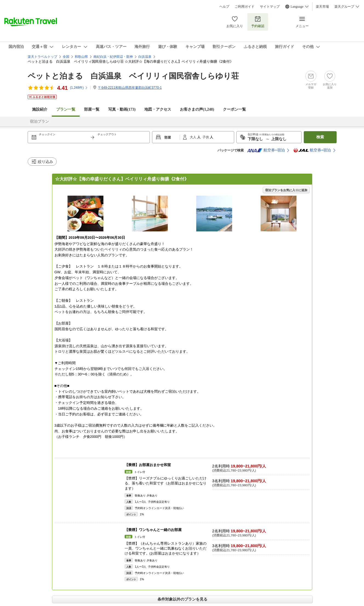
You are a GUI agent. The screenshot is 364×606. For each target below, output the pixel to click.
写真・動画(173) (122, 109)
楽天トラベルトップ (42, 57)
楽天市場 (322, 7)
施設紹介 (40, 109)
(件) (79, 88)
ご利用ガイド (245, 7)
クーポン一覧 (234, 109)
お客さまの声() (197, 109)
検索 (320, 137)
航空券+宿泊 (266, 150)
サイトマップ (270, 7)
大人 (194, 137)
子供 (206, 137)
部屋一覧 (92, 109)
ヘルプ (224, 7)
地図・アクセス (158, 109)
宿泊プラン (39, 121)
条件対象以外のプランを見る (182, 599)
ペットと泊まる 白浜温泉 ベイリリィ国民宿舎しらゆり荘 (133, 76)
